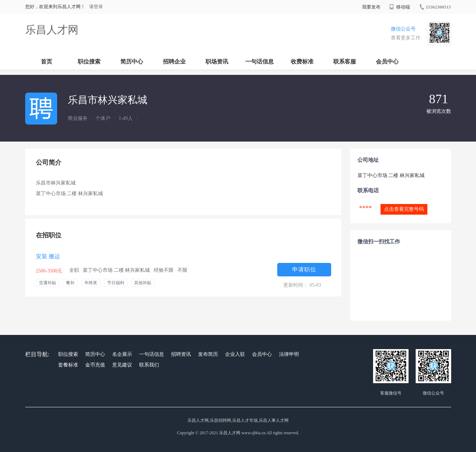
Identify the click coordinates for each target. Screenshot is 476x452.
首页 (46, 62)
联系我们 (149, 365)
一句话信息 (259, 62)
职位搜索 (89, 62)
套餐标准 (68, 365)
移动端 (400, 7)
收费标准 (302, 62)
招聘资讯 (181, 354)
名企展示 (122, 354)
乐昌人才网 (52, 30)
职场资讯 (217, 62)
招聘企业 (174, 62)
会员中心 (387, 62)
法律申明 (289, 354)
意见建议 (122, 365)
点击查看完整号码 (404, 209)
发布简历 (208, 354)
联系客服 (345, 62)
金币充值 (95, 365)
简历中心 (132, 62)
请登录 (96, 7)
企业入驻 (235, 354)
